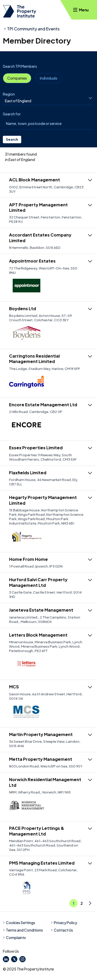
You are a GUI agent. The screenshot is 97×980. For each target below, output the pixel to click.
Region (9, 94)
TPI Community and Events (33, 29)
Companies (17, 78)
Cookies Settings (19, 923)
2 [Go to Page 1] (82, 903)
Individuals (49, 78)
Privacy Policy (64, 923)
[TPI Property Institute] (20, 11)
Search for (12, 114)
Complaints (14, 937)
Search (12, 139)
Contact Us (62, 930)
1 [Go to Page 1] (73, 903)
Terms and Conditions (23, 930)
